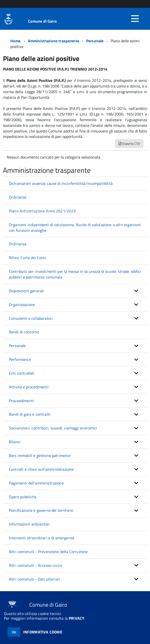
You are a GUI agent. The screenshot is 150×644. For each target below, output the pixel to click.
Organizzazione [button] (22, 305)
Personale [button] (17, 346)
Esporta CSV (129, 143)
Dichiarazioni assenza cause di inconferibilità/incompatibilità (61, 183)
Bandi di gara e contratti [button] (30, 414)
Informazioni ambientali (29, 524)
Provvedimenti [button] (21, 401)
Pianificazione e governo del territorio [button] (41, 510)
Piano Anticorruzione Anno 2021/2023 (42, 211)
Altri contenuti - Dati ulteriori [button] (34, 579)
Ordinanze (18, 197)
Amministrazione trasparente (53, 41)
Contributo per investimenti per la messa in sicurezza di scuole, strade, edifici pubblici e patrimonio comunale (75, 274)
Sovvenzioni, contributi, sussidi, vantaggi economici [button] (53, 428)
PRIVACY (76, 618)
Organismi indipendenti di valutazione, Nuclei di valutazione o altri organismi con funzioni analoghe (75, 227)
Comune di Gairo (42, 21)
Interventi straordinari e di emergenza (42, 538)
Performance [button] (20, 359)
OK (14, 632)
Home (16, 41)
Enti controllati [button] (22, 373)
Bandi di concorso (24, 332)
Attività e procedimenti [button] (29, 387)
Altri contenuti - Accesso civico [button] (35, 565)
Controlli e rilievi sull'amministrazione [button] (41, 469)
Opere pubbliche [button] (23, 497)
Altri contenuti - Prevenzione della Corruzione (48, 552)
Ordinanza (18, 244)
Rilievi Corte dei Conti (27, 258)
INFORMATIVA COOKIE (43, 632)
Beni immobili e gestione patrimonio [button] (40, 455)
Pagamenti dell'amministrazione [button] (36, 483)
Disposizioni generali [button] (26, 291)
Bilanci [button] (15, 442)
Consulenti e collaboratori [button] (31, 318)
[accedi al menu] (135, 19)
